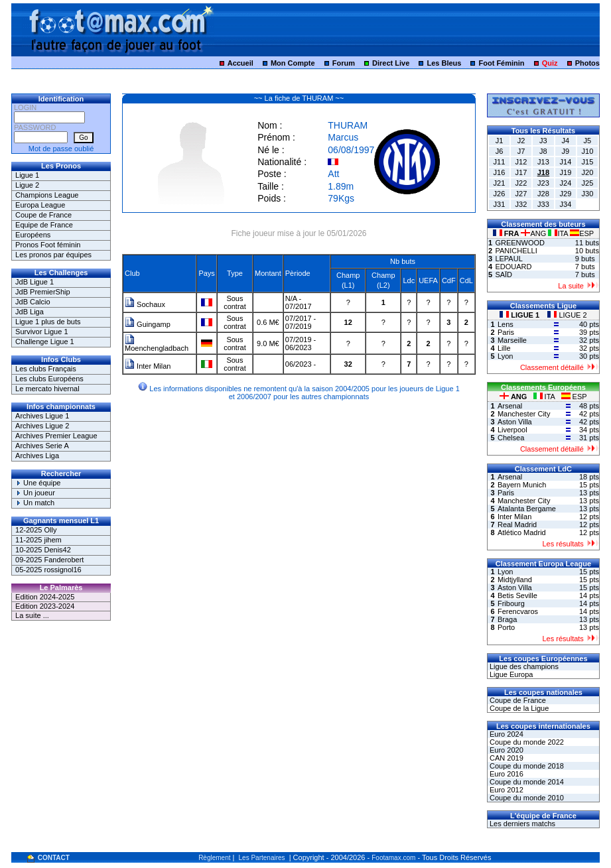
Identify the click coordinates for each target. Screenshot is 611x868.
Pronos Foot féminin (48, 245)
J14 (566, 162)
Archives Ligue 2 (42, 426)
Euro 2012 (506, 790)
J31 (500, 204)
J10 (588, 151)
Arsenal (510, 406)
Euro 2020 (506, 750)
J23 (543, 183)
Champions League (47, 195)
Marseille (512, 340)
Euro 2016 (506, 774)
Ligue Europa (510, 674)
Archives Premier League (56, 436)
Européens (33, 235)
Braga (507, 619)
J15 (588, 162)
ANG (534, 233)
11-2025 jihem (38, 540)
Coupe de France (43, 215)
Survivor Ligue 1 (42, 332)
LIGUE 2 (567, 315)
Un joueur (35, 493)
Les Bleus (444, 63)
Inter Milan (148, 366)
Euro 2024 (506, 734)
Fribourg (511, 603)
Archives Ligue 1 (42, 416)
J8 (543, 151)
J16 (500, 172)
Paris (506, 332)
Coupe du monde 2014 (526, 782)
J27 (521, 194)
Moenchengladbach (157, 345)
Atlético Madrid (522, 532)
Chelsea (511, 438)
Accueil (240, 63)
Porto (506, 627)
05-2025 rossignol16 (48, 570)
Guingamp (148, 324)
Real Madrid (517, 525)
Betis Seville (517, 595)
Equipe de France (44, 225)
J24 (566, 183)
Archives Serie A (42, 446)
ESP (582, 233)
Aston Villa (515, 422)
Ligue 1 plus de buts (48, 322)
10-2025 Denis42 (43, 550)
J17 (521, 172)
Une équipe (38, 483)
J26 (500, 194)
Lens (506, 324)
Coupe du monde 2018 (526, 766)
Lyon (505, 356)
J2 (521, 141)
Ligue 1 (27, 175)
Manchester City (524, 414)
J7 (521, 151)
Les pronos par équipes (53, 255)
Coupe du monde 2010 (526, 798)
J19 (566, 172)
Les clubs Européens (49, 379)
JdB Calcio (33, 302)
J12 (521, 162)
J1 (500, 141)
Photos (587, 63)
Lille (504, 348)
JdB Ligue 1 (34, 282)
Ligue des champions (523, 666)
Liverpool (512, 430)
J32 (521, 204)
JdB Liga (30, 312)
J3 (543, 141)
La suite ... (32, 615)
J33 (543, 204)
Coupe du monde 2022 (526, 742)
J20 (588, 172)
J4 (566, 141)
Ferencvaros (518, 611)
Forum (344, 63)
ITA (559, 233)
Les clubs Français (46, 369)
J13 (543, 162)
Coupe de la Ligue (518, 708)
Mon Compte (293, 63)
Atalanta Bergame (527, 509)
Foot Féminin (502, 63)
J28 (543, 194)
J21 (500, 183)
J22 (521, 183)
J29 (566, 194)
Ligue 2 (27, 185)
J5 (588, 141)
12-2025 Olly (36, 530)
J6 (500, 151)
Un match (35, 503)
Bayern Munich (522, 485)
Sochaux (145, 304)
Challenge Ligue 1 (45, 341)
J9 (566, 151)
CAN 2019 (506, 758)
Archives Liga (37, 456)
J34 (566, 204)
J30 (588, 194)
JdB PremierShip (43, 292)
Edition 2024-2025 (45, 597)
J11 (500, 162)
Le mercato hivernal (47, 389)
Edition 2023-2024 (45, 606)
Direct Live (391, 63)
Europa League (40, 205)
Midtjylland (515, 580)
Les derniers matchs (521, 824)
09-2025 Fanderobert (49, 560)
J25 (588, 183)
